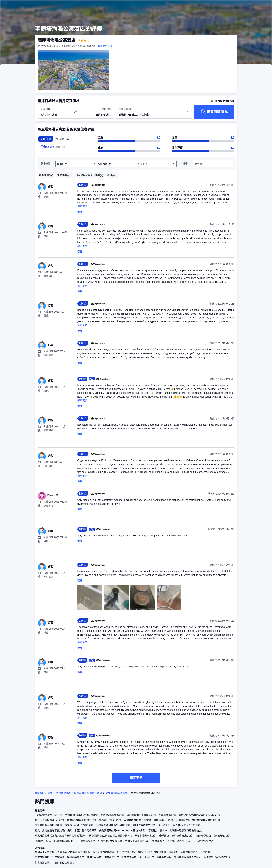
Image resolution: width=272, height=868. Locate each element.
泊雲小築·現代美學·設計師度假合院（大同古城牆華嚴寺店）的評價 (93, 852)
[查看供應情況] (214, 112)
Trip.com (40, 793)
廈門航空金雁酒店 (65, 863)
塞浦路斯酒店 (63, 793)
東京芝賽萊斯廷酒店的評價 (50, 857)
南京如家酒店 (112, 857)
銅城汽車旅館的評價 (144, 825)
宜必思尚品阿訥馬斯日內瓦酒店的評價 (199, 815)
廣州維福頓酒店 (76, 857)
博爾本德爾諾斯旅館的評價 (82, 820)
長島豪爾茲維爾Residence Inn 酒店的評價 (122, 830)
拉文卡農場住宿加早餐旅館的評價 (53, 830)
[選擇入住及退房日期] (55, 112)
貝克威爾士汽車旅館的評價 (141, 815)
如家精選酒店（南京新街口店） (213, 836)
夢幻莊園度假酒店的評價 (137, 820)
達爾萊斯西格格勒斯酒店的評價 (113, 825)
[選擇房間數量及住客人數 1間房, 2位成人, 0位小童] (154, 113)
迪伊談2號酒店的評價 (112, 815)
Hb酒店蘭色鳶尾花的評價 (49, 815)
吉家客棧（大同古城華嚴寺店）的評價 (189, 852)
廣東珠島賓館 (88, 841)
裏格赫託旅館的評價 (110, 820)
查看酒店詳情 (105, 46)
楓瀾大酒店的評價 (45, 852)
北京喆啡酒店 (129, 857)
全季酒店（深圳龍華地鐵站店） (176, 836)
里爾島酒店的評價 (163, 820)
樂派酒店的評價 (167, 815)
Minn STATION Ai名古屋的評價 (149, 852)
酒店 (50, 793)
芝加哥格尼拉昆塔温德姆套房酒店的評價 (198, 820)
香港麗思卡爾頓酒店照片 (217, 857)
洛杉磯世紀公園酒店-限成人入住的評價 (179, 825)
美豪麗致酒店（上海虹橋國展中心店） (173, 841)
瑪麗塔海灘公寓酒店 (117, 793)
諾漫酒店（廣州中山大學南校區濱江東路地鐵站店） (176, 830)
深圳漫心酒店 (147, 857)
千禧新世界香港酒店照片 (188, 857)
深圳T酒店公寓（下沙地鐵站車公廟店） (56, 841)
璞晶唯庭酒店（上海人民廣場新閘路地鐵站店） (61, 836)
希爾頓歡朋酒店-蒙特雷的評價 (81, 815)
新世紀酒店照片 (43, 863)
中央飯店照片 (164, 857)
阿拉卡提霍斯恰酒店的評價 (50, 820)
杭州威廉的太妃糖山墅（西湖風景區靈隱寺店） (124, 841)
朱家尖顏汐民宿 (205, 841)
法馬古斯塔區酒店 (84, 793)
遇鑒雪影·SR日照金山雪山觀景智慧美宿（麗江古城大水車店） (123, 836)
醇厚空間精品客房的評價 (48, 825)
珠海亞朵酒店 (94, 857)
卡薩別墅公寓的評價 (85, 830)
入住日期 (46, 109)
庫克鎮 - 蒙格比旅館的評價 (79, 825)
